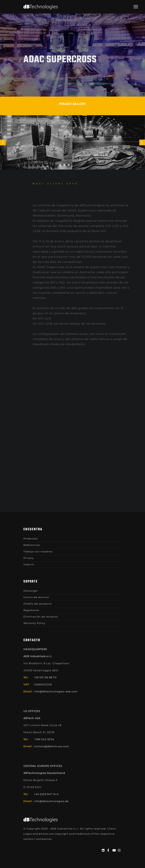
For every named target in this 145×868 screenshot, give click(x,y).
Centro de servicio (36, 597)
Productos (31, 538)
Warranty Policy (34, 623)
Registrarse (31, 610)
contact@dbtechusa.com (51, 746)
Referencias (32, 545)
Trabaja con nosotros (38, 551)
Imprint (29, 564)
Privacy (29, 558)
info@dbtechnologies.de (51, 801)
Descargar (31, 591)
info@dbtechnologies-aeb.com (56, 691)
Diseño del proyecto (38, 604)
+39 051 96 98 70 (45, 677)
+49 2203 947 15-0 (46, 794)
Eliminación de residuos (41, 617)
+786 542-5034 (44, 739)
